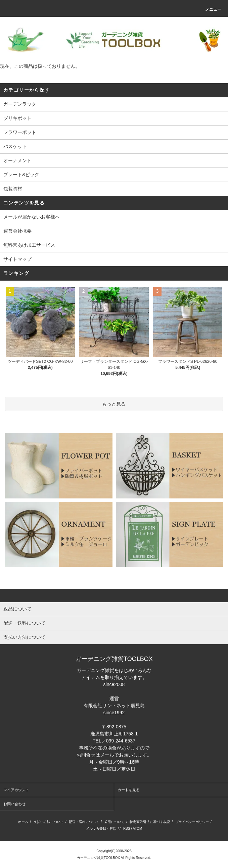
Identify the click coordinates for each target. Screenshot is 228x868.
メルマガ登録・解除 (101, 829)
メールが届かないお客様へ (32, 217)
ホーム (23, 822)
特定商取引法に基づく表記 (150, 822)
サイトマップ (17, 259)
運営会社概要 (17, 231)
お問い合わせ (14, 804)
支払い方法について (49, 822)
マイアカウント (16, 790)
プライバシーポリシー (192, 822)
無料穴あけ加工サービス (29, 245)
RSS (127, 829)
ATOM (137, 829)
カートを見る (129, 790)
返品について (115, 822)
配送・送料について (84, 822)
